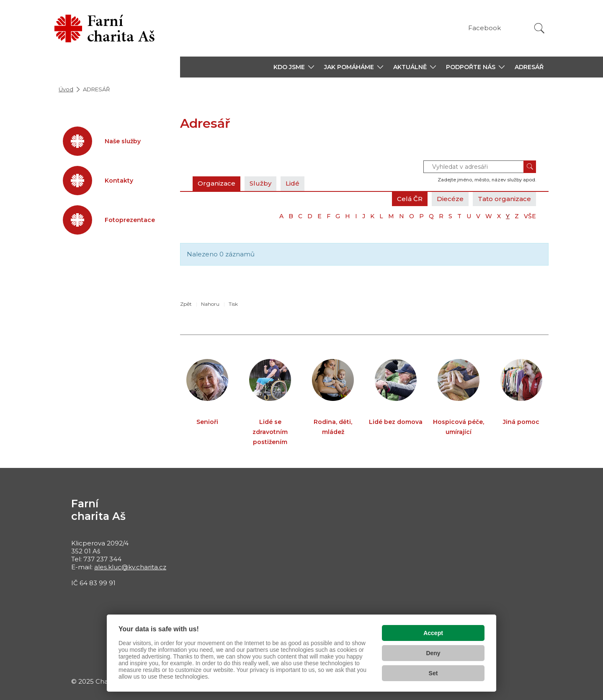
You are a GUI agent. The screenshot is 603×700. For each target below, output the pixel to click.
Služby (260, 183)
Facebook (484, 28)
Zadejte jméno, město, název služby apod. (487, 180)
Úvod (66, 89)
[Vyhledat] (539, 28)
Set (433, 673)
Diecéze (450, 199)
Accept (433, 633)
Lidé (292, 183)
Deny (433, 653)
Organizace (216, 183)
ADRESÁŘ (529, 67)
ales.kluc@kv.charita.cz (130, 567)
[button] (294, 67)
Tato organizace (504, 199)
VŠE (530, 216)
